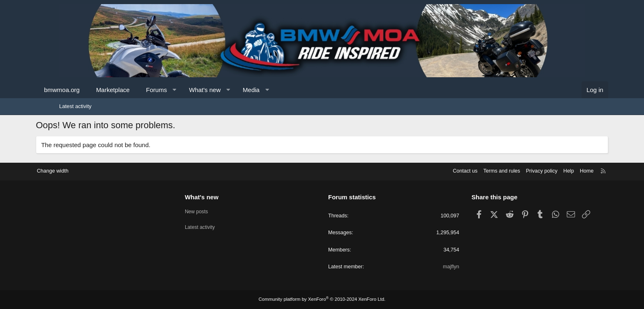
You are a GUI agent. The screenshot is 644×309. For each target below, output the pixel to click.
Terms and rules (473, 170)
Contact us (435, 170)
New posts (210, 210)
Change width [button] (79, 170)
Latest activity (75, 106)
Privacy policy (514, 170)
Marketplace (136, 90)
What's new (228, 90)
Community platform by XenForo (322, 300)
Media (275, 90)
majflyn (438, 267)
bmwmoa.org (85, 90)
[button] (198, 90)
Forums (180, 90)
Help (542, 170)
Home (560, 170)
